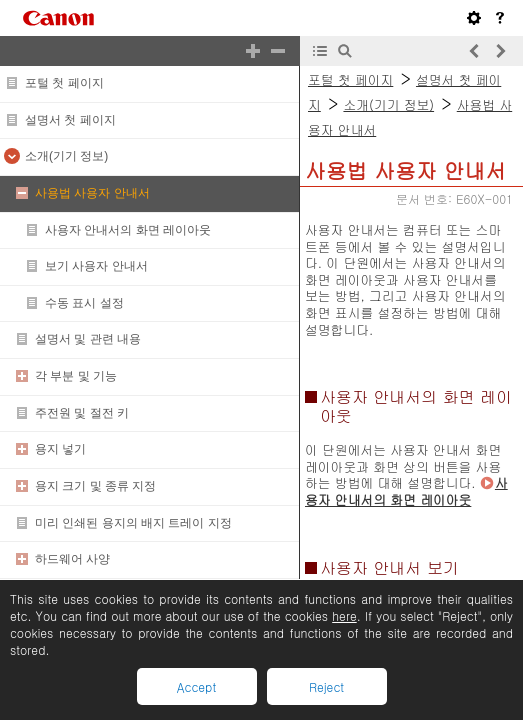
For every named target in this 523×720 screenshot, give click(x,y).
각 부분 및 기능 (76, 376)
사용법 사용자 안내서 (92, 193)
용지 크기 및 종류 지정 (95, 486)
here (344, 615)
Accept (196, 686)
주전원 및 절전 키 (82, 413)
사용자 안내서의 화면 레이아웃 (128, 230)
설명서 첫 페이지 (70, 120)
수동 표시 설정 (84, 303)
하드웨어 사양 (72, 559)
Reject (326, 686)
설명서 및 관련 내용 (88, 339)
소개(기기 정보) (66, 156)
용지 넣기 (60, 449)
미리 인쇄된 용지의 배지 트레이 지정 (133, 523)
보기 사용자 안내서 (96, 266)
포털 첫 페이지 (64, 83)
